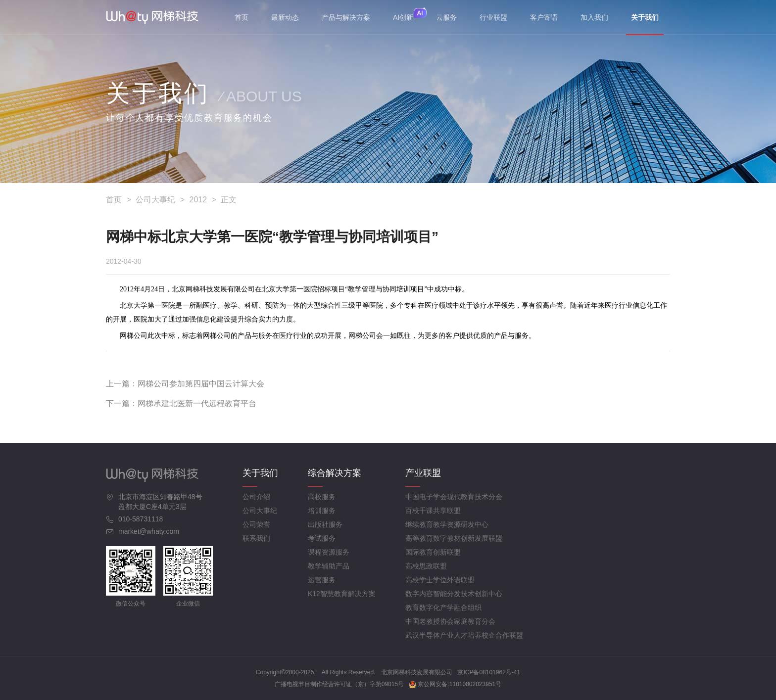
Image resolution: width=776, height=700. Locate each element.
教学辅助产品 (329, 566)
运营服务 (322, 580)
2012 (198, 200)
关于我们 (645, 24)
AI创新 (403, 17)
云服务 (446, 17)
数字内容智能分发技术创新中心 (454, 594)
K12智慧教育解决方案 (342, 594)
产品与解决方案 (346, 17)
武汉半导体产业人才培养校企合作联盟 (464, 635)
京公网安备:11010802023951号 (455, 684)
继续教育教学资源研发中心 (447, 524)
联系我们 (256, 538)
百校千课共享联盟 (433, 511)
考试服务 (322, 538)
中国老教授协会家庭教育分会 (450, 621)
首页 (242, 17)
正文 (229, 200)
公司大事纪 (155, 200)
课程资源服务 (329, 552)
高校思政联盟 (426, 566)
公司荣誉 (256, 524)
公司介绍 (256, 497)
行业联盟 (493, 17)
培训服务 (322, 511)
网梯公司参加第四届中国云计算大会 (201, 384)
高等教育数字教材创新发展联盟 (454, 538)
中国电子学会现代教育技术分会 (454, 497)
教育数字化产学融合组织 (443, 607)
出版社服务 (325, 524)
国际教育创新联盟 (433, 552)
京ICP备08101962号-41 (489, 672)
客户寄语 (544, 17)
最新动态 (285, 17)
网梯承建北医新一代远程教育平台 (197, 403)
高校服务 (322, 497)
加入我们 (594, 17)
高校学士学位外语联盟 (440, 580)
